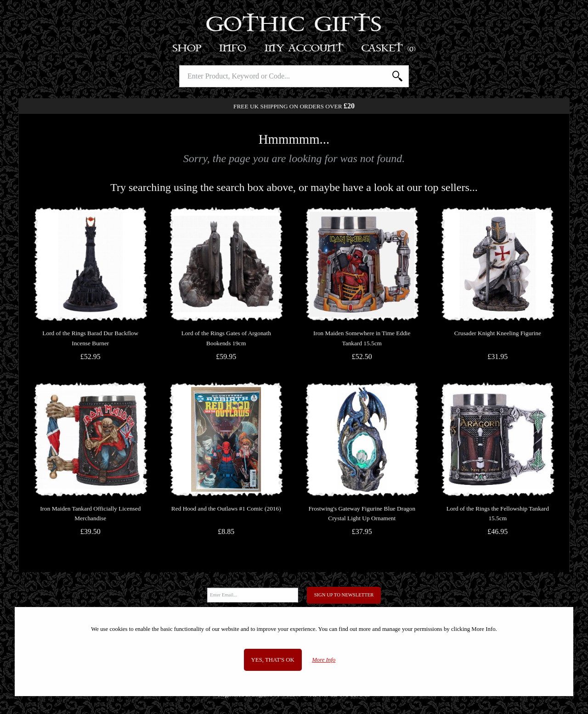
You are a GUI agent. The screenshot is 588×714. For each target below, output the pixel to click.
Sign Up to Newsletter (344, 595)
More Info (324, 660)
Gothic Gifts (294, 25)
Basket (389, 48)
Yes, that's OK (273, 660)
